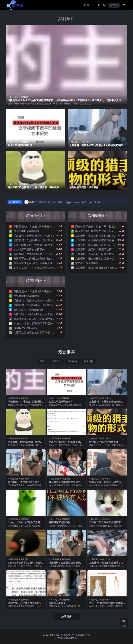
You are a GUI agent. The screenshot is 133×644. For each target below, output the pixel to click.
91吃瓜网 (65, 635)
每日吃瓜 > (38, 215)
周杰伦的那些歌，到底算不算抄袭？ (34, 245)
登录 (114, 5)
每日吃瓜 (14, 97)
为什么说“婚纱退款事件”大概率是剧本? (106, 604)
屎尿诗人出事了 (57, 603)
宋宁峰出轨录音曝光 (87, 263)
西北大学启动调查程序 (20, 145)
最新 (42, 361)
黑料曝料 (66, 18)
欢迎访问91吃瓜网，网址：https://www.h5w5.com (63, 202)
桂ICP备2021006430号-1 (67, 638)
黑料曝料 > (38, 280)
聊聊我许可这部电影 (25, 328)
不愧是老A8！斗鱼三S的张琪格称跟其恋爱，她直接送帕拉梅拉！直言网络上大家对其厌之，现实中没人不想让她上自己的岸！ (66, 102)
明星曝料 (89, 361)
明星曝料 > (99, 215)
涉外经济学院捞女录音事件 (84, 187)
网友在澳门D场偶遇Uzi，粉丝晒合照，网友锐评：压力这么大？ (35, 189)
